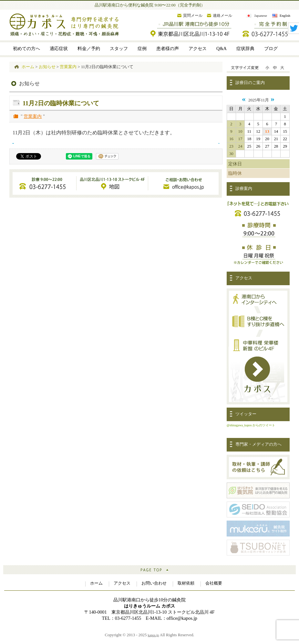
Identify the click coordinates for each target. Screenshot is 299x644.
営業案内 (33, 116)
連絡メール (222, 16)
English (285, 16)
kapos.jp (153, 635)
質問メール (193, 16)
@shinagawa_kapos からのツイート (251, 425)
